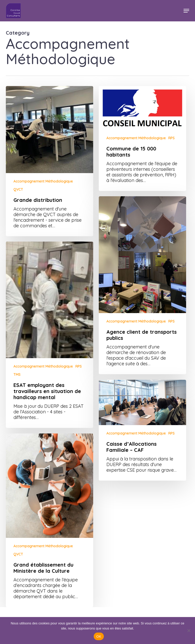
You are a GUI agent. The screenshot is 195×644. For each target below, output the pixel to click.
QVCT (18, 189)
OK (99, 636)
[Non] (189, 631)
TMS (17, 383)
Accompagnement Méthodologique (43, 181)
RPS (172, 138)
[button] (186, 11)
